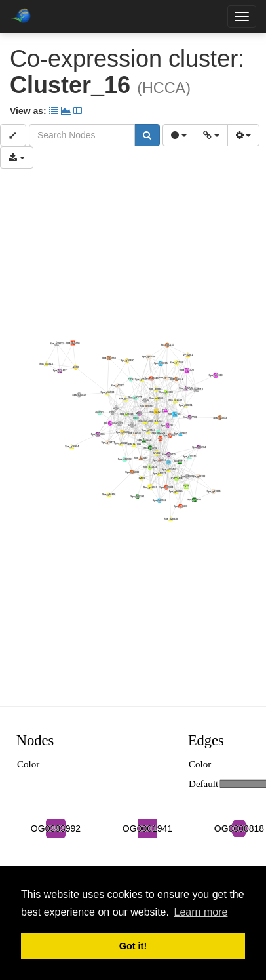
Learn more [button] (201, 912)
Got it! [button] (133, 946)
